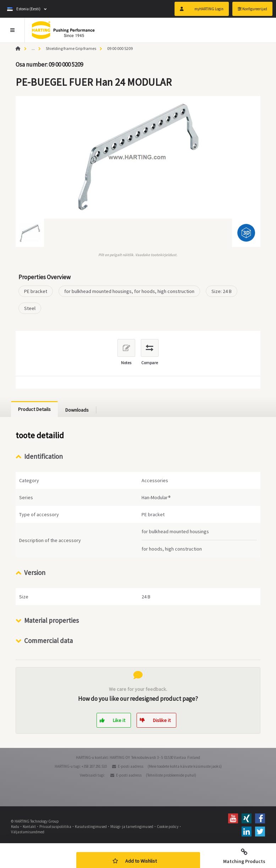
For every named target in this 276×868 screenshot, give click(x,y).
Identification (43, 456)
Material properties (51, 620)
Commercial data (48, 641)
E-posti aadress (131, 766)
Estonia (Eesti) (24, 9)
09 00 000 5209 (120, 48)
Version (35, 573)
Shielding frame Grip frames (71, 48)
